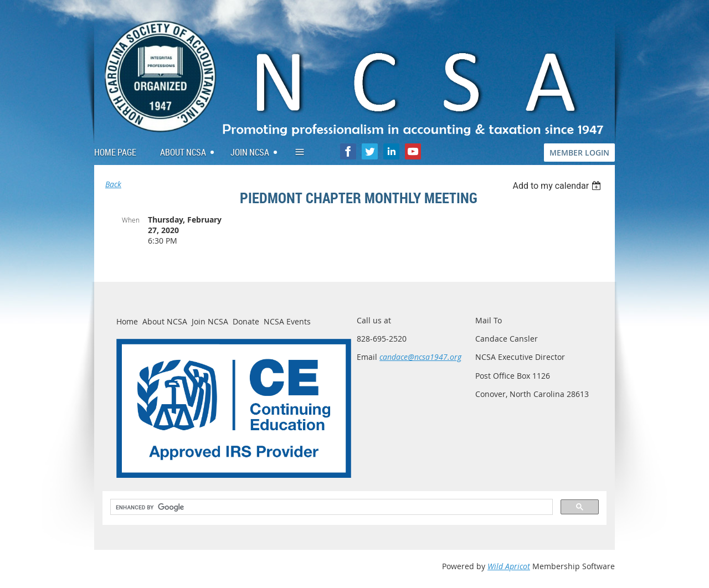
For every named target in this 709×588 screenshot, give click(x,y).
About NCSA (165, 321)
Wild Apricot (509, 566)
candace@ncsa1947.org (420, 357)
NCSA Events (287, 321)
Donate (246, 321)
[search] (330, 507)
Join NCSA (210, 321)
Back (113, 184)
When (131, 220)
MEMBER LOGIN (579, 153)
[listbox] (558, 186)
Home (127, 321)
